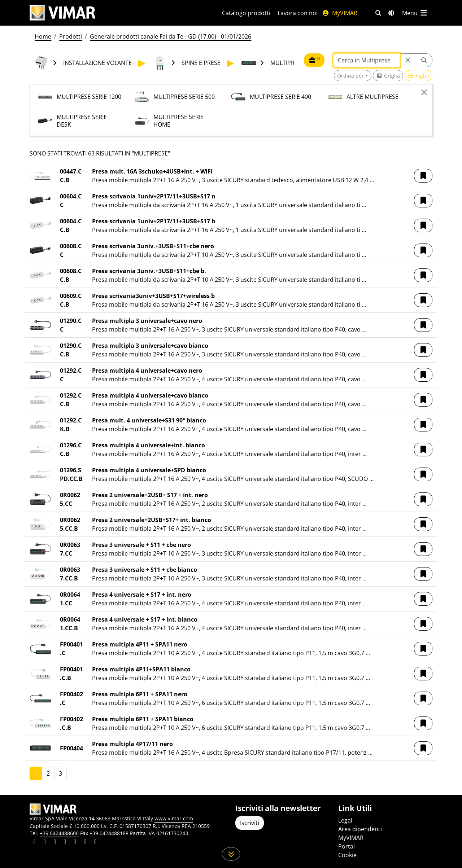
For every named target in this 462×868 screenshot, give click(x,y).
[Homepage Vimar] (62, 13)
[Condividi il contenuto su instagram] (65, 842)
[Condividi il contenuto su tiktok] (95, 842)
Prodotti (71, 36)
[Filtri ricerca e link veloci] (378, 13)
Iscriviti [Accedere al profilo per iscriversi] (250, 823)
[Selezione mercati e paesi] (391, 13)
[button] (423, 176)
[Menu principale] (415, 13)
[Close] (424, 92)
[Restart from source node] (408, 60)
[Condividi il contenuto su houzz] (85, 842)
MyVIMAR (340, 13)
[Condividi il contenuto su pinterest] (55, 842)
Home (43, 36)
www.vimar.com (174, 818)
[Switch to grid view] (388, 76)
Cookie (347, 855)
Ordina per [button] (350, 76)
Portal (346, 846)
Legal (345, 820)
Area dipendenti (360, 829)
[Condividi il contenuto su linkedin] (35, 842)
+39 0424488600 (59, 833)
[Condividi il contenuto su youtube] (75, 842)
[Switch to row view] (419, 76)
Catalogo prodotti (246, 13)
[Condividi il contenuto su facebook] (45, 842)
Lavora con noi (298, 13)
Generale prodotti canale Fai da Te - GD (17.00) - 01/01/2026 (171, 36)
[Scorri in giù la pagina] (231, 854)
